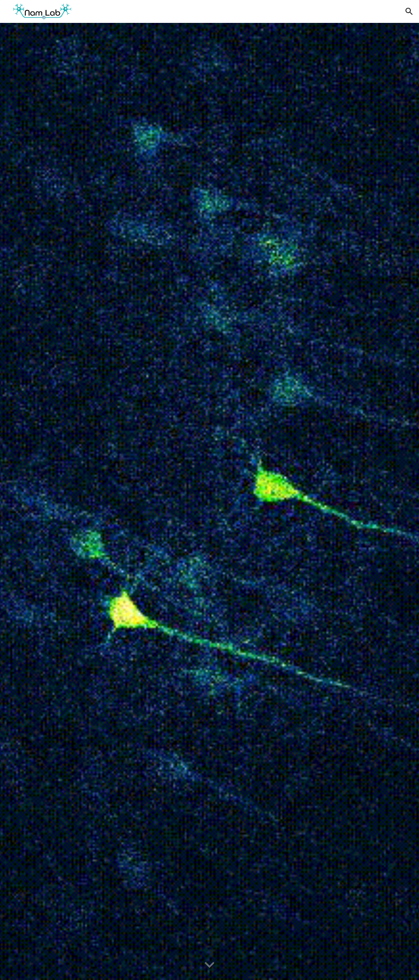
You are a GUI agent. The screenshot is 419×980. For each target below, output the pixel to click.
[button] (409, 11)
